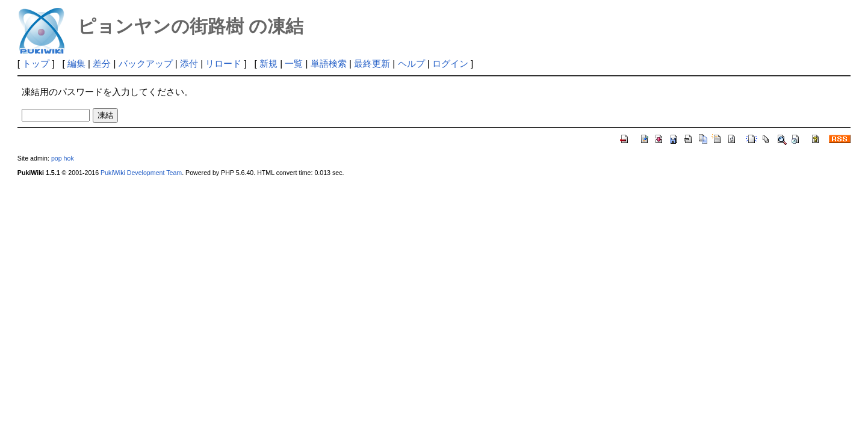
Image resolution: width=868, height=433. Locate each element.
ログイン (450, 63)
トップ (36, 63)
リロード (223, 63)
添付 (189, 63)
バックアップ (146, 63)
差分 (102, 63)
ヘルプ (411, 63)
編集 (76, 63)
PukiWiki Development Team (141, 173)
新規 (268, 63)
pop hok (63, 158)
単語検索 (329, 63)
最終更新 (372, 63)
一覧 (294, 63)
